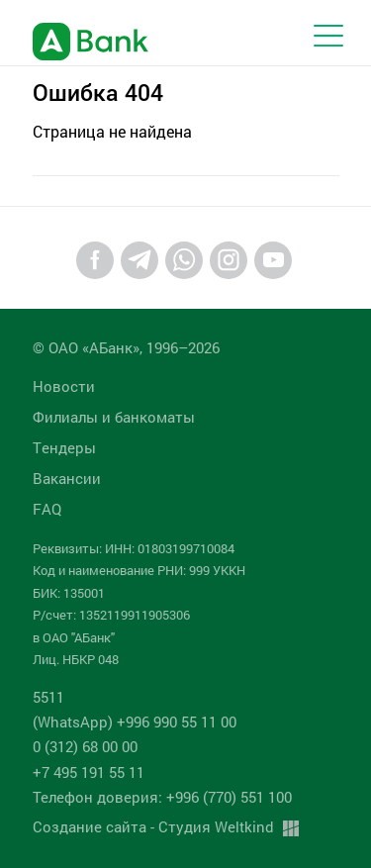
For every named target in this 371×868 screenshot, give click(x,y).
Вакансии (67, 478)
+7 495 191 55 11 (89, 772)
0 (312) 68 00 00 (85, 746)
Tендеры (64, 447)
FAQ (47, 509)
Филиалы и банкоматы (114, 417)
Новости (64, 386)
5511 (48, 697)
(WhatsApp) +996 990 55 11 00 (135, 722)
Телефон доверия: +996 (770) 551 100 (162, 797)
